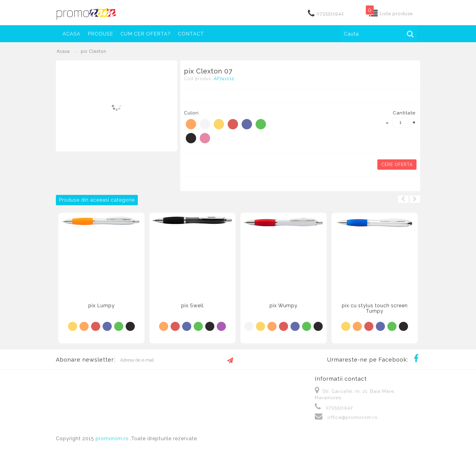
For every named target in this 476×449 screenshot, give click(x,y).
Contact (191, 34)
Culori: (192, 113)
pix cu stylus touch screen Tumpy (375, 308)
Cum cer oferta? (146, 34)
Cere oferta (397, 165)
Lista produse (396, 14)
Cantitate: (405, 113)
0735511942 (330, 14)
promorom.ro (113, 439)
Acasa (71, 34)
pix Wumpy (284, 306)
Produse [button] (100, 34)
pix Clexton (93, 51)
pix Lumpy (102, 306)
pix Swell (192, 306)
